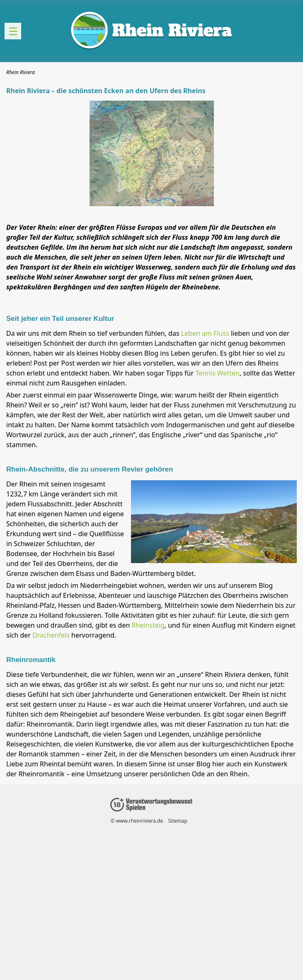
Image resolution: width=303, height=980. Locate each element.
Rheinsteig (148, 625)
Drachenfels (51, 635)
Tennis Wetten (217, 373)
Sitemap (178, 821)
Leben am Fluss (205, 333)
